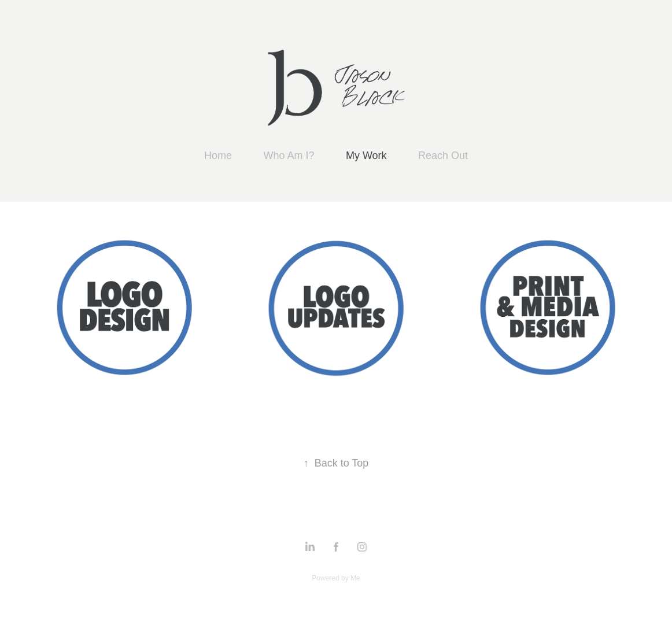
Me (355, 578)
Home (218, 156)
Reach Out (443, 156)
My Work (366, 156)
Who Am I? (289, 156)
